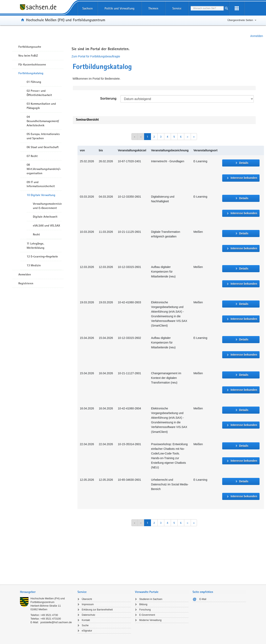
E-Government (147, 615)
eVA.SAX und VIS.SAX (46, 226)
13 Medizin (34, 265)
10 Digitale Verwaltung (41, 195)
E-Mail (203, 599)
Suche (85, 625)
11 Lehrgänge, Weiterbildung (36, 246)
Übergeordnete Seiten (240, 20)
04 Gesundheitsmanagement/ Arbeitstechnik (43, 121)
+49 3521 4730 (49, 615)
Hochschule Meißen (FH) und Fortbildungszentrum (66, 20)
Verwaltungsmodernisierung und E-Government (47, 206)
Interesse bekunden (244, 178)
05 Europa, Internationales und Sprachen (43, 136)
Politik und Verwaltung (119, 8)
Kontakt (86, 620)
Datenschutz (88, 615)
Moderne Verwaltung (150, 620)
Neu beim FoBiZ (28, 56)
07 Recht (32, 156)
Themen (153, 8)
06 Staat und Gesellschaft (43, 147)
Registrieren (26, 283)
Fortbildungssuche (30, 47)
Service (177, 8)
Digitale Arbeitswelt (45, 217)
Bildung (143, 604)
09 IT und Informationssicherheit (41, 184)
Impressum (88, 604)
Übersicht (87, 599)
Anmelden (257, 36)
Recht (36, 234)
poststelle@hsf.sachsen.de (56, 622)
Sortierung (108, 99)
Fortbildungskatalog (31, 73)
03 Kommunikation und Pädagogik (41, 106)
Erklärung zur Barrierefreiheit (97, 610)
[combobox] (207, 8)
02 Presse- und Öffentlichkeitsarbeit (39, 93)
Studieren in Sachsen (151, 599)
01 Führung (34, 82)
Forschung (145, 610)
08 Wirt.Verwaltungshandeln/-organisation (44, 169)
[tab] (47, 592)
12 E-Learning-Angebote (42, 256)
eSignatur (87, 631)
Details (244, 163)
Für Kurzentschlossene (32, 64)
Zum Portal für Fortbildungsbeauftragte (96, 56)
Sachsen (87, 8)
